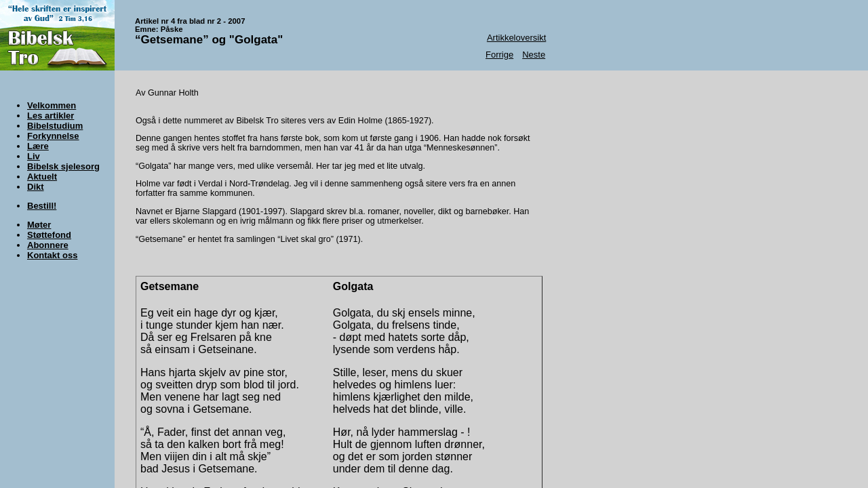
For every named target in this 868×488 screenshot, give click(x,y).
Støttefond (49, 235)
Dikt (36, 187)
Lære (38, 146)
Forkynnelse (53, 136)
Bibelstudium (55, 126)
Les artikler (51, 116)
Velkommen (52, 105)
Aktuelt (42, 177)
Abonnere (48, 245)
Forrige (499, 55)
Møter (39, 225)
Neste (534, 55)
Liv (34, 156)
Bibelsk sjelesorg (63, 166)
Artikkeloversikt (516, 38)
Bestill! (42, 206)
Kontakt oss (52, 255)
